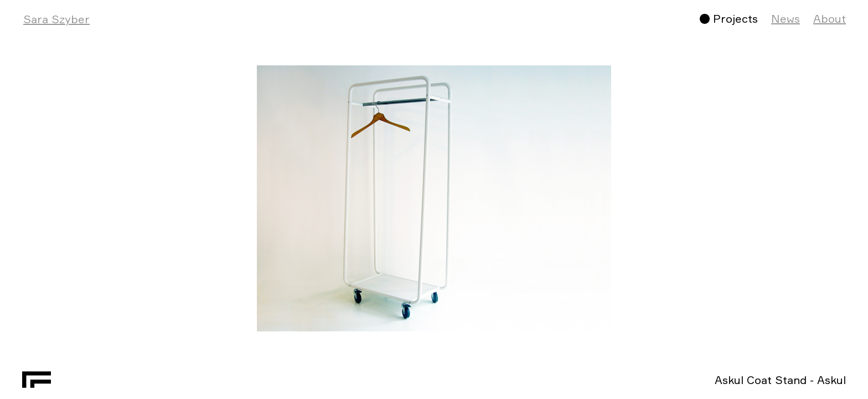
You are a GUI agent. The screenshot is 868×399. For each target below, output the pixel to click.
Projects (735, 19)
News (786, 19)
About (830, 19)
